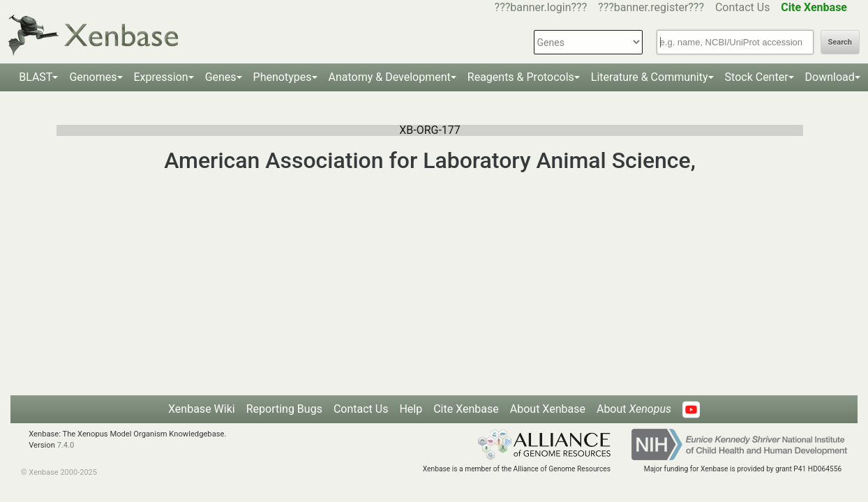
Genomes (93, 77)
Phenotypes (283, 77)
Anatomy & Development (390, 77)
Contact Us (743, 7)
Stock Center (757, 77)
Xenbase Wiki (202, 409)
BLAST (36, 77)
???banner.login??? (541, 7)
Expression (161, 77)
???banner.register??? (651, 7)
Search (840, 42)
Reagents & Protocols (521, 77)
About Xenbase (548, 409)
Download (830, 77)
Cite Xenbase (466, 409)
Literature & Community (650, 77)
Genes (221, 77)
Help (411, 409)
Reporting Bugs (284, 409)
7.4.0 (66, 445)
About (634, 409)
